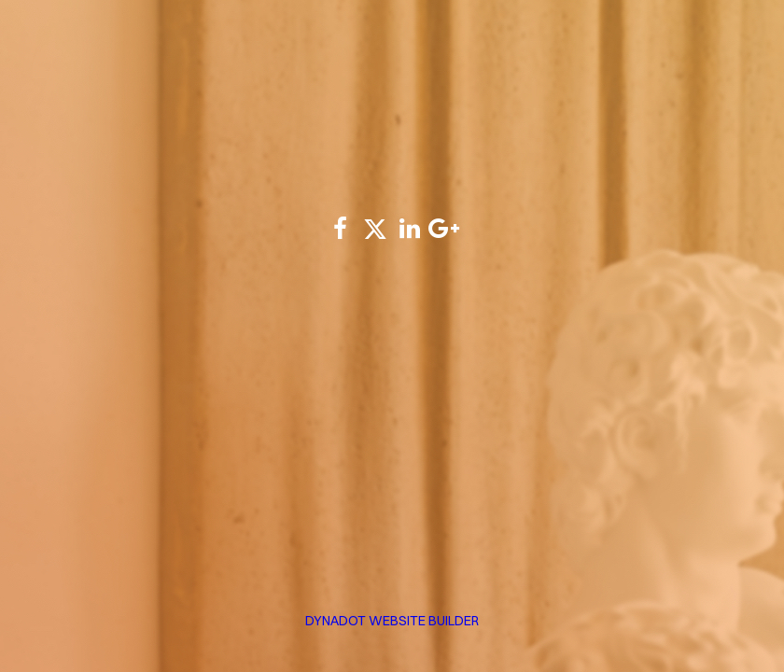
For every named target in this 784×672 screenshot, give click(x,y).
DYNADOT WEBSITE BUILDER (392, 621)
